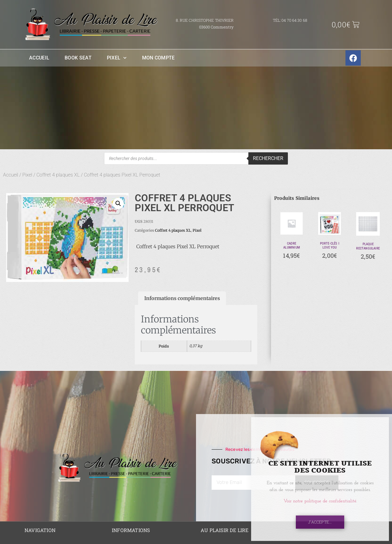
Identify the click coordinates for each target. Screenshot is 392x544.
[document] (196, 272)
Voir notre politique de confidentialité (320, 501)
